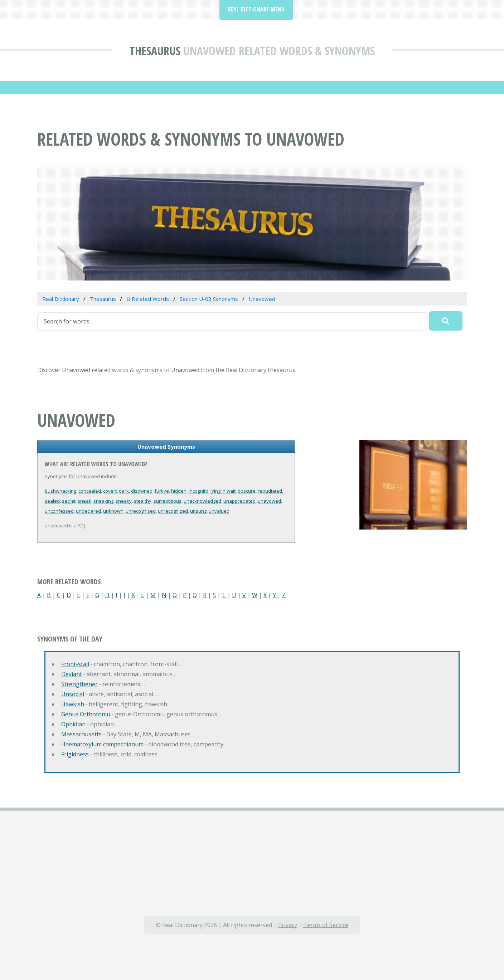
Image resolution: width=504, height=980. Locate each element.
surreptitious (168, 501)
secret (69, 501)
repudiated (270, 491)
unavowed (269, 501)
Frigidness (75, 754)
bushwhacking (60, 491)
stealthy (143, 501)
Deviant (72, 674)
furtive (162, 491)
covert (110, 491)
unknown (113, 511)
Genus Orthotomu (86, 714)
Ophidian (73, 724)
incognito (198, 491)
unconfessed (59, 511)
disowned (142, 491)
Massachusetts (81, 734)
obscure (247, 491)
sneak (84, 501)
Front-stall (75, 664)
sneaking (103, 501)
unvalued (219, 511)
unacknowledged (202, 501)
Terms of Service (326, 925)
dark (124, 491)
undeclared (88, 511)
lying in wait (223, 491)
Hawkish (73, 704)
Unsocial (73, 694)
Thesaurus (155, 51)
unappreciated (239, 501)
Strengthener (79, 684)
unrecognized (173, 511)
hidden (179, 491)
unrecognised (141, 511)
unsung (198, 511)
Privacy (288, 925)
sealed (52, 501)
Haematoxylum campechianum (102, 744)
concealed (90, 491)
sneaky (124, 501)
